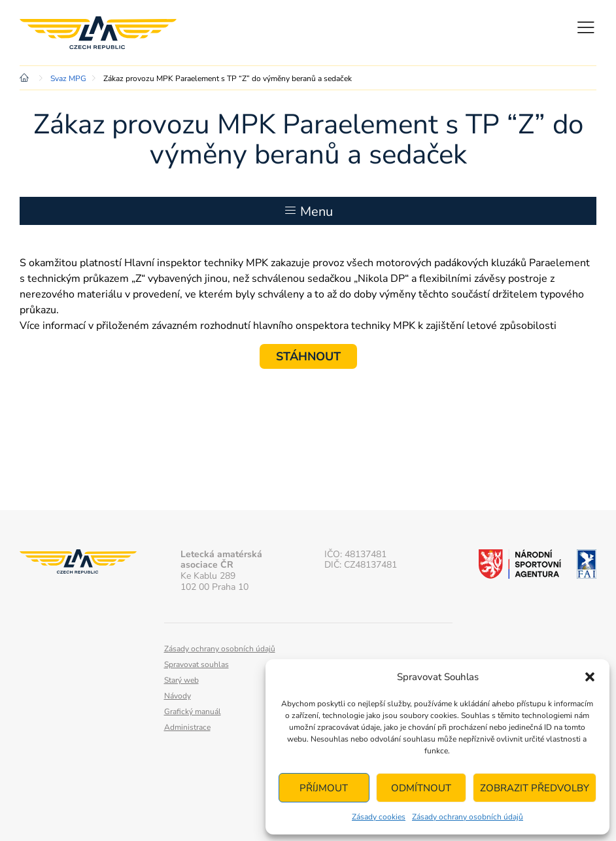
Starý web (181, 680)
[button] (590, 677)
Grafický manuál (193, 712)
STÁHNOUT (308, 356)
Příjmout (324, 788)
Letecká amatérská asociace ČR (98, 33)
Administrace (187, 727)
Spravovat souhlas (197, 664)
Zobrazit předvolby (535, 788)
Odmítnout (421, 788)
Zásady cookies (379, 817)
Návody (178, 696)
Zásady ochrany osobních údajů (468, 817)
